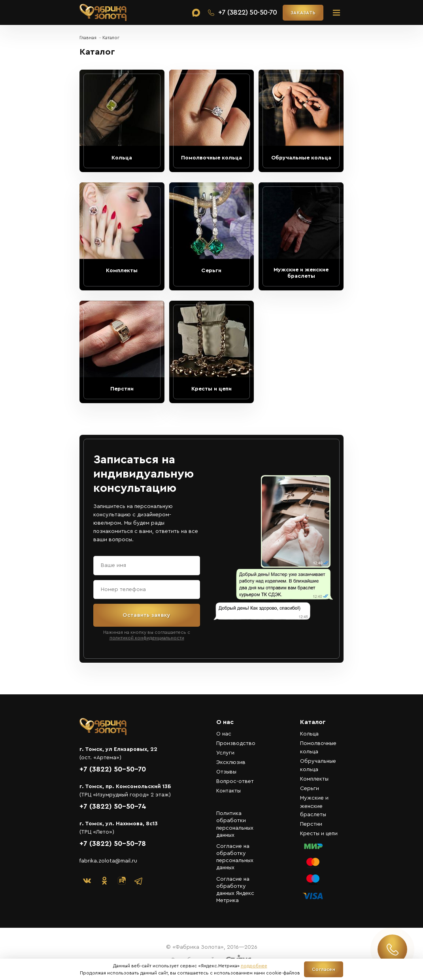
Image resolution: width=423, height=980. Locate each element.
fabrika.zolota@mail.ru (108, 861)
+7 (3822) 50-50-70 (113, 769)
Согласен (324, 969)
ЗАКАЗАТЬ (303, 13)
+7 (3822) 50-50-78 (113, 844)
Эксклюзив (231, 762)
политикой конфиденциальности (147, 638)
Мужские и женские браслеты (314, 806)
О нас (224, 734)
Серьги (310, 789)
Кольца (309, 734)
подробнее (254, 966)
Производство (236, 743)
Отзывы (226, 772)
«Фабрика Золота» (103, 12)
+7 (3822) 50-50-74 (113, 806)
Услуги (225, 753)
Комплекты (314, 779)
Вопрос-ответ (235, 781)
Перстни (311, 824)
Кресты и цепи (319, 834)
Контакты (228, 791)
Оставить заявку (146, 615)
